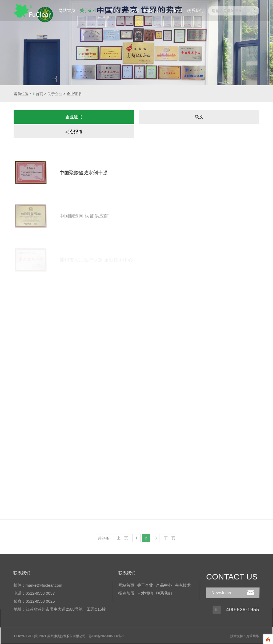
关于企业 (88, 11)
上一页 (122, 540)
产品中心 (110, 11)
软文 (199, 117)
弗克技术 (131, 11)
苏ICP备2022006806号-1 (107, 635)
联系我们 (195, 11)
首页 (39, 94)
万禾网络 (250, 635)
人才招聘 (174, 11)
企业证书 (74, 94)
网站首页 (67, 11)
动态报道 (74, 132)
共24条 (104, 540)
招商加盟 (152, 11)
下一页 (170, 540)
